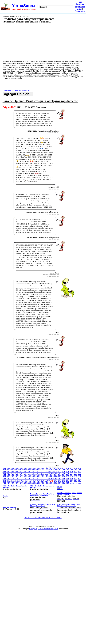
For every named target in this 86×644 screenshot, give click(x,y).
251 (44, 481)
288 (56, 476)
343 (76, 469)
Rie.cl (56, 529)
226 (64, 483)
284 (72, 476)
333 (36, 472)
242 (79, 481)
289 (52, 476)
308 (56, 474)
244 (71, 481)
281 (4, 479)
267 (60, 479)
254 (32, 481)
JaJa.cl (40, 529)
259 (12, 481)
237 (20, 483)
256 (24, 481)
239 (12, 483)
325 (68, 472)
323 (76, 472)
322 (80, 472)
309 (52, 474)
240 (8, 483)
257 (20, 481)
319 (12, 474)
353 (36, 469)
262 (80, 479)
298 (16, 476)
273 (36, 479)
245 (67, 481)
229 (52, 483)
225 (68, 483)
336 (24, 472)
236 (24, 483)
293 (36, 476)
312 (40, 474)
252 (40, 481)
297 (20, 476)
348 (56, 469)
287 (60, 476)
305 (68, 474)
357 (20, 469)
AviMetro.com (48, 529)
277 (20, 479)
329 (52, 472)
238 (16, 483)
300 (8, 476)
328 (56, 472)
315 (28, 474)
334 (32, 472)
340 (8, 472)
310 (48, 474)
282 (80, 476)
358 (16, 469)
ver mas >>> (43, 498)
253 (36, 481)
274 (32, 479)
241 (4, 483)
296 (24, 476)
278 (16, 479)
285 (68, 476)
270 (48, 479)
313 (36, 474)
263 (76, 479)
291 (44, 476)
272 (40, 479)
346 (64, 469)
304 (72, 474)
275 (28, 479)
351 (44, 469)
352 (40, 469)
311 (44, 474)
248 (55, 481)
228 (56, 483)
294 (32, 476)
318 (16, 474)
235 (28, 483)
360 (8, 469)
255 (28, 481)
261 (4, 481)
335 (28, 472)
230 (48, 483)
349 (52, 469)
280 (8, 479)
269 (52, 479)
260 (8, 481)
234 (32, 483)
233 (36, 483)
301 (4, 476)
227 (60, 483)
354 (32, 469)
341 (4, 472)
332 (40, 472)
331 (44, 472)
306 (64, 474)
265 (68, 479)
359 (12, 469)
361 (4, 469)
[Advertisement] (37, 41)
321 (4, 474)
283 (76, 476)
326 (64, 472)
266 (64, 479)
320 (8, 474)
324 (72, 472)
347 (60, 469)
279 (12, 479)
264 (72, 479)
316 (24, 474)
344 (72, 469)
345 (68, 469)
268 (56, 479)
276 (24, 479)
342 (80, 469)
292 (40, 476)
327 (60, 472)
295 (28, 476)
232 (40, 483)
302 (80, 474)
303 (76, 474)
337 (20, 472)
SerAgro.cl (33, 529)
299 (12, 476)
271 (44, 479)
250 (48, 481)
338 (16, 472)
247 (59, 481)
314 (32, 474)
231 (44, 483)
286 (64, 476)
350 (48, 469)
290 (48, 476)
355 (28, 469)
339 (12, 472)
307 (60, 474)
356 (24, 469)
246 (63, 481)
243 (75, 481)
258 (16, 481)
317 (20, 474)
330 (48, 472)
